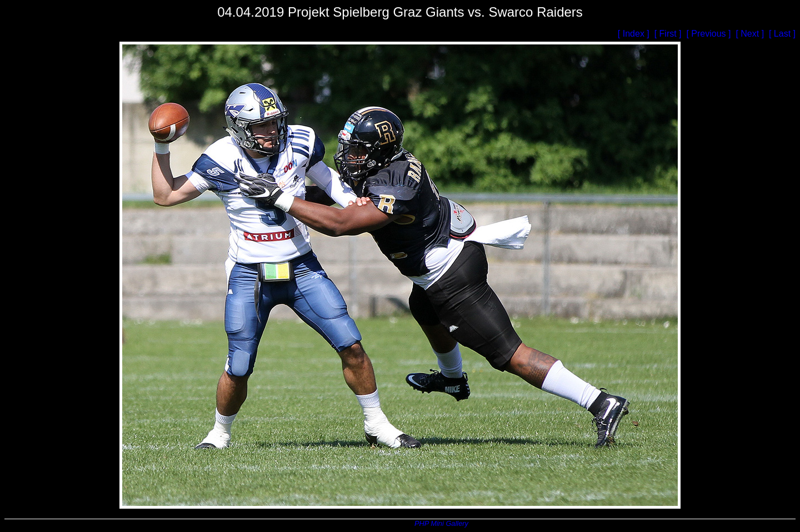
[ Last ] (782, 34)
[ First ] (669, 34)
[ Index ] (635, 34)
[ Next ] (751, 34)
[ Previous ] (709, 34)
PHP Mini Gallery (441, 523)
